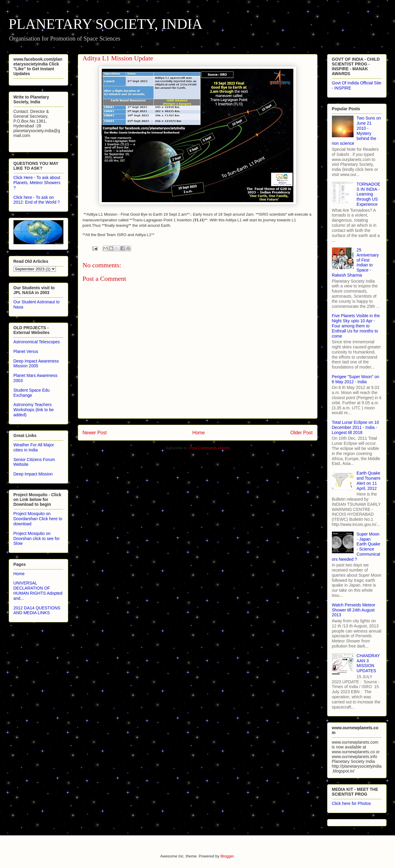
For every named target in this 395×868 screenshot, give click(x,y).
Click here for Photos (351, 803)
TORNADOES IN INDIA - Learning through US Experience (368, 194)
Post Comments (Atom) (210, 448)
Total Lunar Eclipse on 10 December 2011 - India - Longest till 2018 (355, 427)
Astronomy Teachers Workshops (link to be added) (34, 410)
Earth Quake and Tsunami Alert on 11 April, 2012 (368, 481)
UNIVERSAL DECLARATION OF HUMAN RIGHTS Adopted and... (38, 590)
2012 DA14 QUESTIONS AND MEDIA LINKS (37, 610)
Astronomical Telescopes (37, 342)
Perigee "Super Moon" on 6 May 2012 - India (356, 379)
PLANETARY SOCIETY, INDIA (106, 24)
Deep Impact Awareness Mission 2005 (36, 364)
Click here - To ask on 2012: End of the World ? (37, 200)
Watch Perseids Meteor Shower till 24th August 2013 (354, 610)
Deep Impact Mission (33, 474)
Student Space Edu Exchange (32, 393)
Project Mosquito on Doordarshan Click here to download (38, 519)
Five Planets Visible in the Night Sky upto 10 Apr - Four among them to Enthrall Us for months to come (356, 326)
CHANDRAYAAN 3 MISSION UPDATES (368, 663)
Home (199, 433)
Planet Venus (26, 351)
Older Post (302, 433)
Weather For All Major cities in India (34, 447)
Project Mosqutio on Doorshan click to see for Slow (37, 539)
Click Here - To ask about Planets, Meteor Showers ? (37, 183)
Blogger (227, 856)
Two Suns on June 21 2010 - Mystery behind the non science (357, 131)
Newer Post (95, 433)
